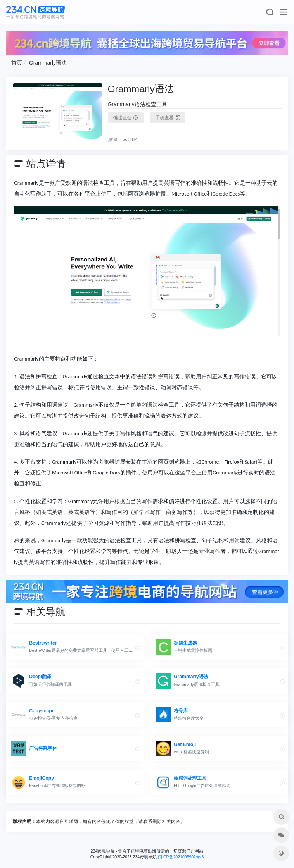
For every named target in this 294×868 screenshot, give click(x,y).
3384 (130, 139)
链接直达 (126, 118)
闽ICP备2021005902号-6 (181, 857)
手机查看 (167, 118)
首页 (17, 63)
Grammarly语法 (48, 63)
